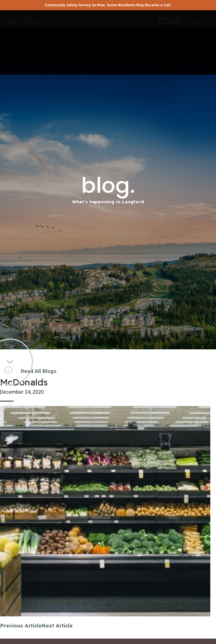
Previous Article (21, 626)
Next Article (57, 626)
